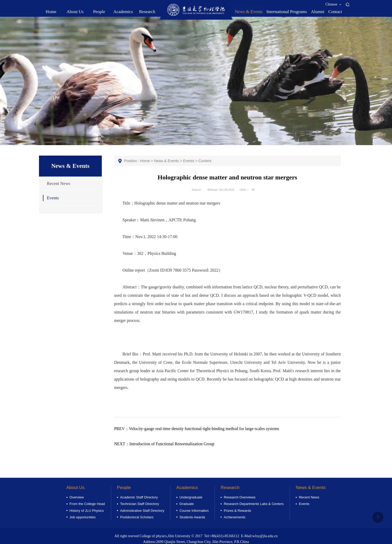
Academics (187, 488)
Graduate (187, 504)
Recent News (58, 183)
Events (53, 198)
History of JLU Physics (87, 511)
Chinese (334, 4)
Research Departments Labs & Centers (254, 504)
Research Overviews (240, 497)
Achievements (234, 517)
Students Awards (192, 517)
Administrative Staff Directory (142, 511)
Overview (77, 497)
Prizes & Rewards (237, 511)
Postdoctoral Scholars (137, 517)
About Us (75, 488)
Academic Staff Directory (139, 497)
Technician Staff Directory (139, 504)
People (124, 488)
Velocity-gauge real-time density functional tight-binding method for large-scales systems (197, 429)
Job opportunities (83, 517)
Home (145, 161)
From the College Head (87, 504)
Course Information (194, 511)
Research (230, 488)
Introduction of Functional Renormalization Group (164, 444)
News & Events (167, 161)
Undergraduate (191, 497)
